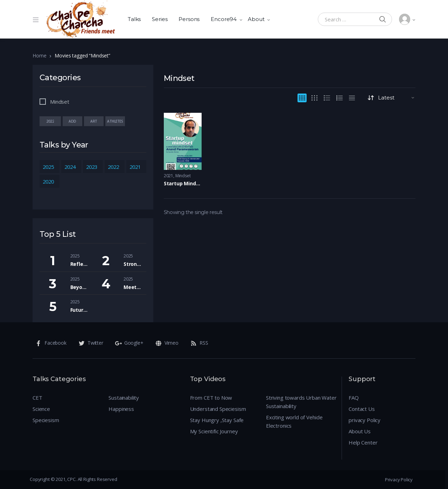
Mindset (183, 176)
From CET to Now (211, 398)
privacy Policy (365, 420)
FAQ (354, 398)
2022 (50, 121)
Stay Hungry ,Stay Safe (217, 420)
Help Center (363, 442)
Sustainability (124, 398)
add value (72, 121)
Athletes (115, 121)
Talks (134, 19)
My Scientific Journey (214, 431)
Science (41, 409)
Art (94, 121)
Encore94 (224, 19)
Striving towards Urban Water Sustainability (301, 402)
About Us (360, 431)
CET (37, 398)
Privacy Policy (399, 480)
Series (160, 19)
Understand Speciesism (218, 409)
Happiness (121, 409)
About (256, 19)
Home (39, 56)
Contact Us (362, 409)
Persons (189, 19)
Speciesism (46, 420)
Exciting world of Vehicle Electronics (294, 421)
